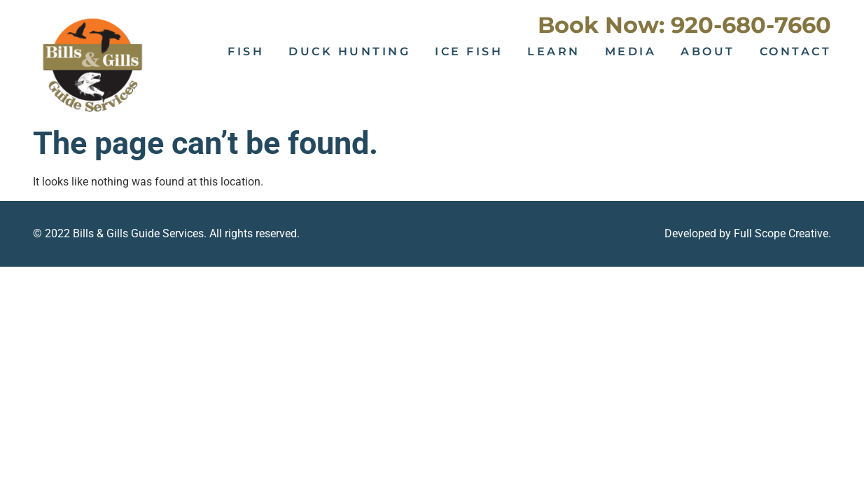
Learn (554, 51)
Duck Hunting (349, 51)
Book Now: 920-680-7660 (684, 25)
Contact (796, 51)
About (708, 51)
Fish (246, 51)
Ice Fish (469, 51)
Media (631, 51)
